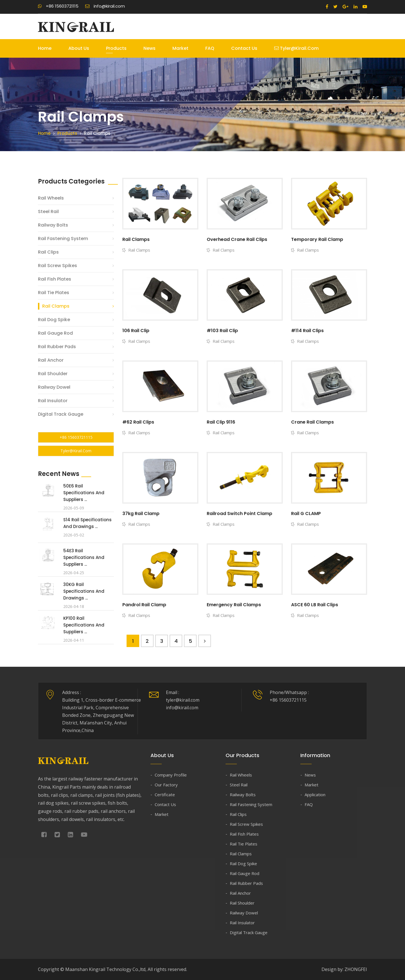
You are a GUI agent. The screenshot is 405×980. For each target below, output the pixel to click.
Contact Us (244, 48)
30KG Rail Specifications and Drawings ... (84, 591)
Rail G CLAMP (306, 514)
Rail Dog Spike (54, 320)
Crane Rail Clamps (312, 422)
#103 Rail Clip (222, 331)
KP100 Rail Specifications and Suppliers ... (84, 625)
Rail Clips (48, 252)
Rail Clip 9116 (221, 422)
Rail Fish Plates (55, 279)
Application (315, 795)
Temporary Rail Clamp (317, 239)
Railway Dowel (54, 387)
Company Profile (171, 775)
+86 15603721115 (58, 6)
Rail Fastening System (63, 239)
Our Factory (166, 785)
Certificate (165, 795)
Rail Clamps (56, 306)
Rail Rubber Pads (57, 347)
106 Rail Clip (136, 331)
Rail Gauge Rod (55, 333)
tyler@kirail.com (296, 48)
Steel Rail (48, 212)
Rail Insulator (53, 401)
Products (116, 48)
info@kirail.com (105, 6)
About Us (79, 48)
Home (45, 48)
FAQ (210, 48)
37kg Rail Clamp (141, 514)
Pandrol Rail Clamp (144, 605)
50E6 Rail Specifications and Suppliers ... (84, 493)
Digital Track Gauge (61, 414)
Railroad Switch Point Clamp (239, 514)
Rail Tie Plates (54, 293)
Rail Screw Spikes (58, 266)
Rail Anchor (51, 360)
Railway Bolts (53, 225)
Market (180, 48)
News (149, 48)
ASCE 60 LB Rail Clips (315, 605)
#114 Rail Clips (307, 331)
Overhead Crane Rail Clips (237, 239)
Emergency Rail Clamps (234, 605)
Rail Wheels (51, 198)
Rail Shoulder (53, 374)
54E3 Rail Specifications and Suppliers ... (84, 557)
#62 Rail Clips (138, 422)
